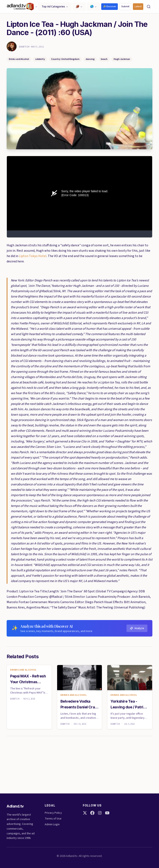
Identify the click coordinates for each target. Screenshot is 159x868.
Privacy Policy (53, 813)
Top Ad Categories (55, 7)
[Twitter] (85, 813)
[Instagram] (100, 813)
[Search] (149, 7)
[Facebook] (92, 813)
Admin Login (52, 824)
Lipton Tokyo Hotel (33, 256)
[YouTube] (107, 813)
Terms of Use (53, 819)
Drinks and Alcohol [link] (23, 670)
